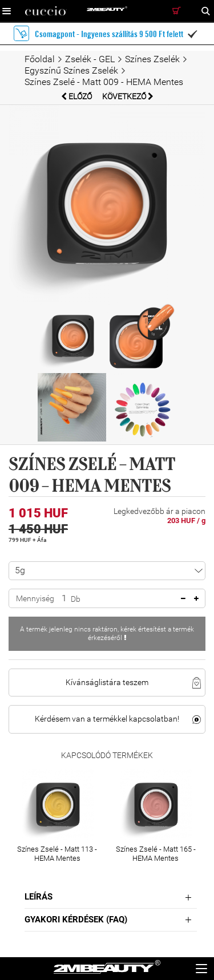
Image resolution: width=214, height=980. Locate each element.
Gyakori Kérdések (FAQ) (76, 920)
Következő (128, 96)
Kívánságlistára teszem (107, 682)
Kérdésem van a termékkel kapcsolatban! (107, 719)
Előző (77, 96)
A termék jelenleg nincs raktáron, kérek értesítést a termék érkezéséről (107, 633)
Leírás (39, 897)
